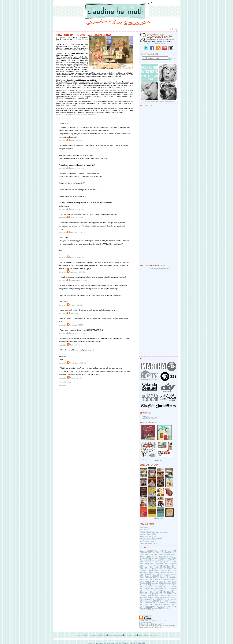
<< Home (62, 386)
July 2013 (166, 599)
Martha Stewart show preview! (151, 538)
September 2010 (170, 581)
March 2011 (167, 585)
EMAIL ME (146, 416)
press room (128, 635)
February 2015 (156, 608)
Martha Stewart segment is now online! (154, 533)
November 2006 (157, 558)
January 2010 (163, 578)
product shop (102, 635)
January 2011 (145, 585)
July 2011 (166, 587)
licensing (93, 635)
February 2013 (156, 597)
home (155, 635)
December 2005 (146, 553)
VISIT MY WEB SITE (149, 418)
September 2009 (151, 576)
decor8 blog (66, 59)
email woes (144, 527)
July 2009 (166, 574)
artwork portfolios (82, 635)
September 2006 (165, 556)
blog (135, 635)
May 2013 (148, 599)
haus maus (74, 272)
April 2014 (158, 604)
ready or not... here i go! (149, 540)
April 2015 (167, 608)
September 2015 (146, 610)
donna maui (74, 233)
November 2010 (157, 583)
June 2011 (157, 587)
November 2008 (157, 571)
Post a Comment (65, 382)
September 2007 (151, 563)
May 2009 (148, 574)
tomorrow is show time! (148, 536)
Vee (71, 313)
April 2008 (158, 567)
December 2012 (170, 596)
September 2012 (170, 594)
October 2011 (163, 588)
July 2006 (143, 556)
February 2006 (169, 553)
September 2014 (170, 606)
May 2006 (162, 555)
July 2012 (148, 594)
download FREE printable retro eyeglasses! (159, 101)
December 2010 (170, 583)
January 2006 (158, 553)
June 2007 (157, 562)
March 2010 (149, 579)
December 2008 (170, 571)
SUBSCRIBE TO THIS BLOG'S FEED (153, 621)
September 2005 (146, 551)
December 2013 (151, 603)
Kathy (72, 140)
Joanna (73, 378)
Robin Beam (74, 363)
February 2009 (156, 572)
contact (149, 635)
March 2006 (144, 555)
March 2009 (167, 572)
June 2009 (157, 574)
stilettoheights (75, 280)
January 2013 (145, 597)
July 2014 (148, 606)
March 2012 (149, 592)
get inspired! (144, 529)
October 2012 (145, 596)
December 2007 (151, 565)
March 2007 (167, 560)
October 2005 (158, 551)
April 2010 (158, 579)
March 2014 (149, 604)
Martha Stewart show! (148, 534)
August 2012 (158, 594)
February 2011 (156, 585)
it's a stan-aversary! (147, 542)
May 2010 (167, 579)
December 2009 (151, 578)
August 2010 (158, 581)
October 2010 (145, 583)
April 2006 (154, 555)
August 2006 (153, 556)
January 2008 (163, 565)
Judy (72, 345)
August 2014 (158, 606)
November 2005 (170, 551)
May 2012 (167, 592)
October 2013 (163, 601)
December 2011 (151, 590)
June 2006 (171, 555)
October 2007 (163, 563)
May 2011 (148, 587)
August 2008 (158, 569)
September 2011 (151, 588)
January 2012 (163, 590)
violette (72, 305)
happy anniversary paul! (149, 543)
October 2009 (163, 576)
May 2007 (148, 562)
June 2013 (157, 599)
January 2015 (145, 608)
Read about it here (74, 85)
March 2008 (149, 567)
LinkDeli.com (144, 459)
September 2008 (170, 569)
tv (62, 114)
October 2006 (145, 558)
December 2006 (170, 558)
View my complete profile (156, 43)
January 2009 (145, 572)
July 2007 (166, 562)
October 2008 (145, 571)
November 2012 (157, 596)
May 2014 (167, 604)
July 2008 (148, 569)
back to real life (145, 531)
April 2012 (158, 592)
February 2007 (156, 560)
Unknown (73, 218)
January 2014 (163, 603)
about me (142, 635)
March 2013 (167, 597)
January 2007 (145, 560)
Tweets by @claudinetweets (158, 269)
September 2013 (151, 601)
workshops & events (116, 635)
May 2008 (167, 567)
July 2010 (148, 581)
